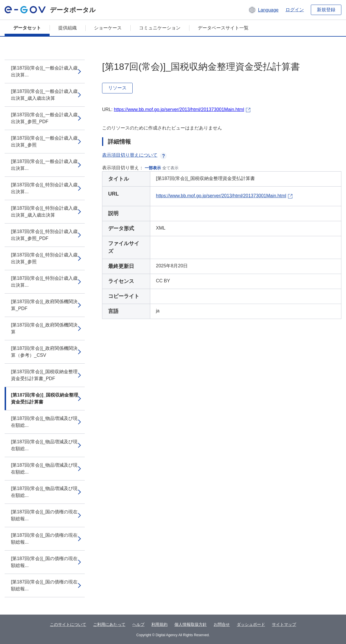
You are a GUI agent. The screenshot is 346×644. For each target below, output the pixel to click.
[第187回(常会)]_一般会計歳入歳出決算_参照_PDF (44, 118)
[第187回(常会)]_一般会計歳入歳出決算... (44, 71)
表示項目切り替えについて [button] (134, 155)
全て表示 (170, 168)
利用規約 (159, 624)
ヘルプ (138, 624)
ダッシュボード (251, 624)
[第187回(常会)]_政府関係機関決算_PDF (44, 305)
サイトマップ (284, 624)
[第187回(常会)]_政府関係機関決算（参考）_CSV (44, 352)
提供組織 (67, 28)
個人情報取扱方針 (191, 624)
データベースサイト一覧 (223, 28)
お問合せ (222, 624)
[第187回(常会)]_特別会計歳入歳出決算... (44, 188)
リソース (117, 88)
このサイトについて (68, 624)
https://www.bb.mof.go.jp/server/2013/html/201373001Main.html (179, 109)
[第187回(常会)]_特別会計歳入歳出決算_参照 (44, 258)
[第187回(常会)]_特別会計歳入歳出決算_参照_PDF (44, 235)
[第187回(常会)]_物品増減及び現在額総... (44, 422)
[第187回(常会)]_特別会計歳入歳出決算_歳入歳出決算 (44, 212)
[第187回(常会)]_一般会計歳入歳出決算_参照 (44, 141)
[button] (263, 10)
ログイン (295, 10)
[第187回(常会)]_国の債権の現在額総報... (44, 515)
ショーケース (108, 28)
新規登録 (326, 10)
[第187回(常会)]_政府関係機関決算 (44, 328)
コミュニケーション (160, 28)
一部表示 (153, 168)
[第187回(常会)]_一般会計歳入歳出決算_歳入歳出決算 (44, 95)
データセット (27, 28)
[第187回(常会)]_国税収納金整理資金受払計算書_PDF (44, 375)
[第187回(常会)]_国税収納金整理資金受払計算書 (45, 398)
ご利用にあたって (109, 624)
